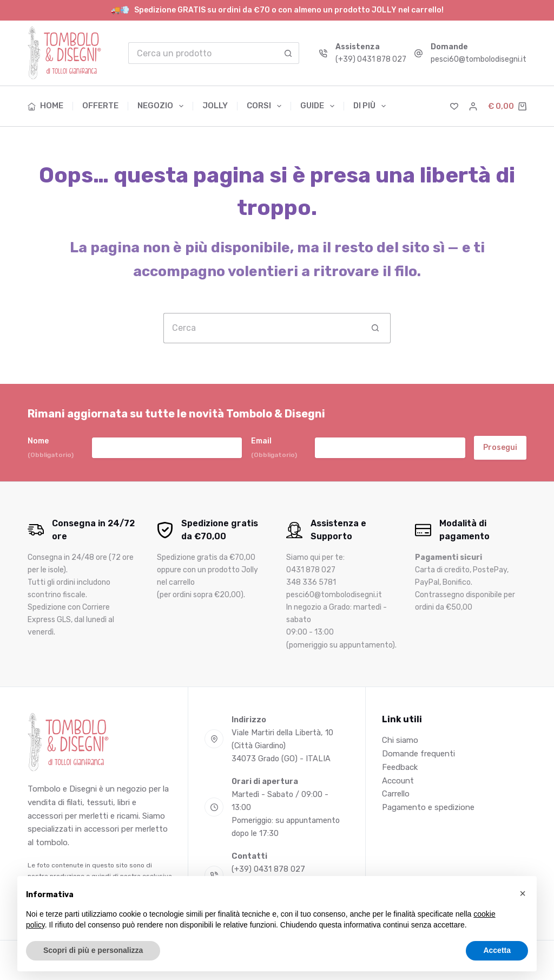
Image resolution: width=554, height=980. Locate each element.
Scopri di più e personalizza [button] (93, 950)
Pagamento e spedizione (428, 807)
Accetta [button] (497, 950)
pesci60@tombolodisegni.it (479, 59)
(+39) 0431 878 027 (371, 59)
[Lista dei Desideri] (454, 106)
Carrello (396, 794)
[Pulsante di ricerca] (288, 53)
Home (45, 106)
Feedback (400, 767)
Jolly (215, 106)
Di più (370, 106)
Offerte (100, 106)
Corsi (266, 106)
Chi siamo (400, 740)
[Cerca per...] (203, 53)
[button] (523, 893)
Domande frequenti (418, 754)
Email (274, 448)
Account (398, 781)
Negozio (163, 106)
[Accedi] (473, 106)
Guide (319, 106)
